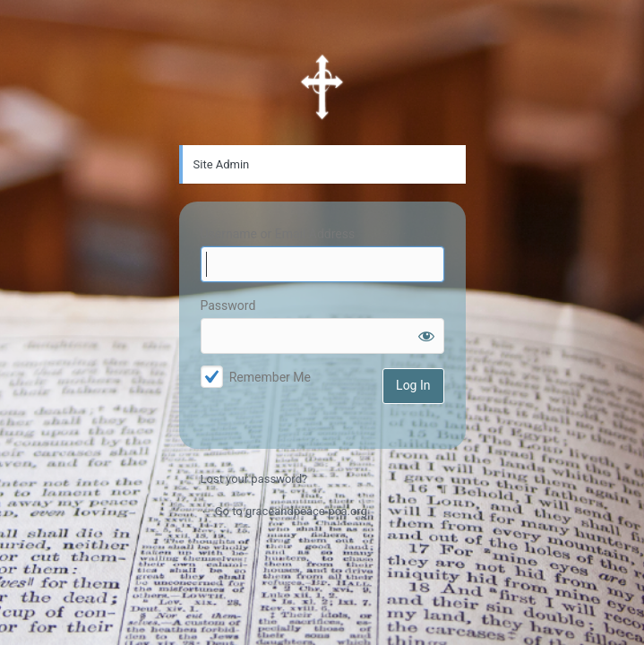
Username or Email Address (278, 234)
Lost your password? (254, 479)
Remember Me (270, 377)
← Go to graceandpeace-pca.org (284, 511)
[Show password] (426, 336)
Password (228, 305)
